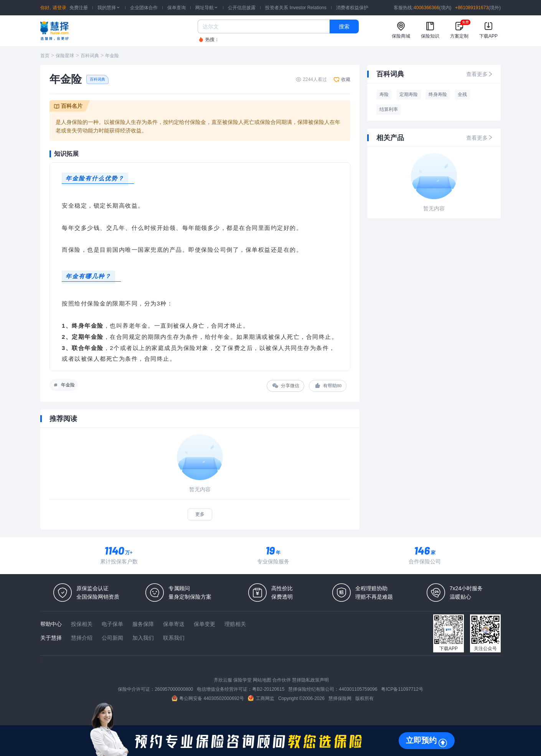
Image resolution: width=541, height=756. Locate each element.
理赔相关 (235, 624)
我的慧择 (109, 8)
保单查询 (176, 8)
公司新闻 (112, 638)
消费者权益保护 (352, 8)
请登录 (59, 8)
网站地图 (262, 680)
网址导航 (207, 8)
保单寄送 (174, 624)
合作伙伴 (282, 680)
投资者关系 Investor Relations (296, 8)
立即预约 (421, 740)
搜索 (344, 26)
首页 (45, 56)
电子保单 (112, 624)
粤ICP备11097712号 (402, 689)
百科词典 (90, 56)
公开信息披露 (242, 8)
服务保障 (143, 624)
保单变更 (205, 624)
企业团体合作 (144, 8)
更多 (200, 514)
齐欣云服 (223, 680)
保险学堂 (242, 680)
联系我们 (174, 638)
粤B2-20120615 (268, 689)
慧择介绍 (82, 638)
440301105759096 (358, 689)
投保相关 (82, 624)
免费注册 (79, 8)
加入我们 (143, 638)
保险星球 (65, 56)
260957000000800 (174, 689)
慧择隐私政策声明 (310, 680)
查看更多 (480, 74)
